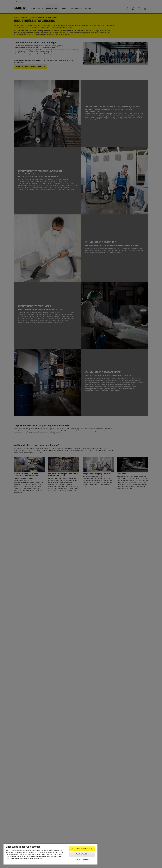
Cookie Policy (14, 859)
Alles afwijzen (82, 854)
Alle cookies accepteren (82, 848)
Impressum (38, 859)
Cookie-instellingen (82, 860)
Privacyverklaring (27, 859)
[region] (50, 854)
